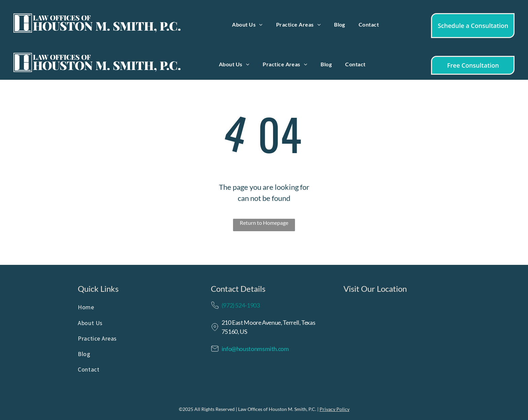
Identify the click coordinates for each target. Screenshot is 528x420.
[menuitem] (247, 25)
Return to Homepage (264, 223)
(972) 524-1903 (241, 305)
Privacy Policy (335, 409)
